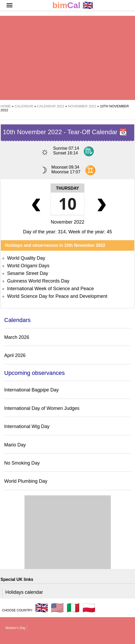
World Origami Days (28, 266)
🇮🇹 (73, 608)
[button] (9, 5)
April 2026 (15, 355)
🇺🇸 (57, 608)
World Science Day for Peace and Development (57, 296)
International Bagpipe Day (31, 390)
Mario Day (15, 445)
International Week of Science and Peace (51, 289)
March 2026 (17, 337)
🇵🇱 (89, 608)
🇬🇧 (73, 5)
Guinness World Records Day (38, 281)
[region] (67, 58)
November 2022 (67, 222)
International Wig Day (27, 426)
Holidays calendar (24, 592)
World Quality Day (26, 258)
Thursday (67, 188)
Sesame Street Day (28, 273)
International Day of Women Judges (42, 408)
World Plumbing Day (26, 481)
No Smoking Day (22, 463)
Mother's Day (16, 628)
